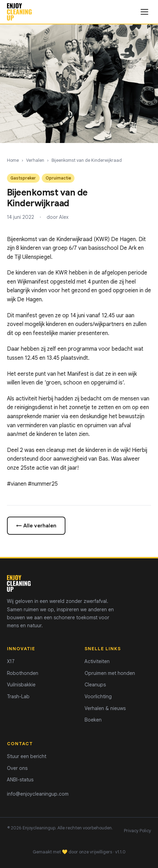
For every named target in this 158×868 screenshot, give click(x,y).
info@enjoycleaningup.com (38, 794)
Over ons (17, 768)
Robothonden (23, 673)
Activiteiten (97, 661)
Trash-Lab (18, 696)
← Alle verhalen (36, 525)
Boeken (93, 720)
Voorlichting (98, 696)
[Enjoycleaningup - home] (19, 12)
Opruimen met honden (110, 673)
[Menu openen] (144, 12)
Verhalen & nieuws (105, 708)
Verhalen (35, 160)
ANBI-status (20, 780)
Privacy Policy (137, 831)
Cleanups (95, 685)
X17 (11, 661)
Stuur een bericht (27, 756)
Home (13, 160)
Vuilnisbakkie (21, 685)
